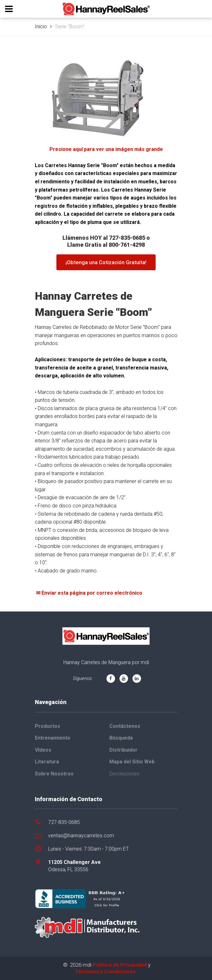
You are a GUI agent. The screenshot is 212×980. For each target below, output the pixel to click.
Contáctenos (125, 726)
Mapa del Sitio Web (132, 762)
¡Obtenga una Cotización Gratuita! (106, 262)
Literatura (47, 762)
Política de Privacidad (120, 965)
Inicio (41, 26)
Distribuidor (123, 750)
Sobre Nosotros (54, 774)
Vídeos (43, 750)
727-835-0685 (64, 822)
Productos (48, 726)
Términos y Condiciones (105, 971)
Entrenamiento (53, 738)
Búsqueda (121, 738)
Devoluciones (124, 774)
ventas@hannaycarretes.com (81, 836)
